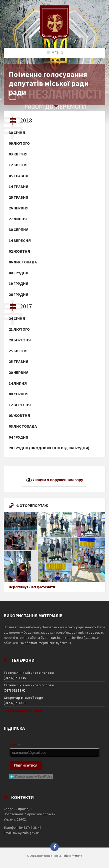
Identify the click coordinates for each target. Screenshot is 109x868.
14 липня (18, 383)
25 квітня (18, 351)
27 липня (18, 219)
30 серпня (19, 230)
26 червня (19, 208)
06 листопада (23, 262)
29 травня (18, 197)
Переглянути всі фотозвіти (32, 587)
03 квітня (18, 154)
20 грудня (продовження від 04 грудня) (49, 448)
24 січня (17, 319)
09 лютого (19, 143)
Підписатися (26, 765)
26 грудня (18, 295)
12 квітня (18, 165)
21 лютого (19, 329)
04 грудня (18, 273)
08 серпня (19, 394)
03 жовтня (19, 416)
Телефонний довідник (23, 711)
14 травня (18, 187)
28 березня (20, 340)
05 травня (18, 176)
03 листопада (23, 426)
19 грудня (18, 284)
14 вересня (20, 241)
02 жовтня (19, 251)
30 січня (17, 133)
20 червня (19, 373)
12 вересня (20, 405)
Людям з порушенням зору (55, 480)
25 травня (18, 362)
